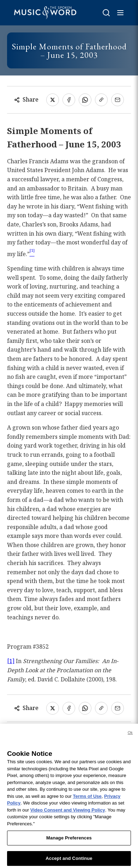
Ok (130, 736)
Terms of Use (87, 799)
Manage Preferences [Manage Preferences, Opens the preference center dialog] (69, 841)
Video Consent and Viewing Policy (68, 813)
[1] (11, 661)
